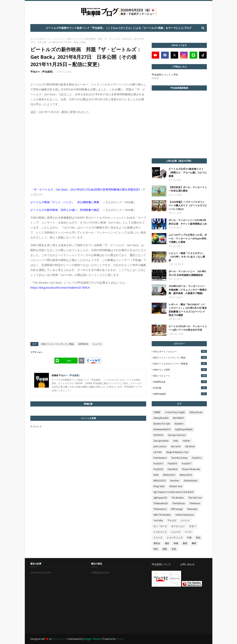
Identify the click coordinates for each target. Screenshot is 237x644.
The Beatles (178, 498)
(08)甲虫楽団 (180, 394)
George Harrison (177, 435)
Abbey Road (196, 412)
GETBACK (83, 344)
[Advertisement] (179, 610)
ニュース (97, 344)
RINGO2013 (169, 475)
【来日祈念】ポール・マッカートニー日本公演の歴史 (188, 189)
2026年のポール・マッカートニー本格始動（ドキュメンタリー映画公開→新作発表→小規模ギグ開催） (188, 290)
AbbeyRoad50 (161, 418)
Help (176, 441)
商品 (198, 538)
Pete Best (173, 469)
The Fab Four (195, 498)
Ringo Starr (159, 486)
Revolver (175, 481)
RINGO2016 (186, 475)
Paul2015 (172, 464)
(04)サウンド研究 (180, 370)
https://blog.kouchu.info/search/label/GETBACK (60, 287)
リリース (158, 538)
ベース (188, 532)
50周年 (157, 412)
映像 (176, 543)
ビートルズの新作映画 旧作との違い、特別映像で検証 (65, 210)
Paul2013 (197, 458)
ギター (193, 526)
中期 (189, 538)
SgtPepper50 (160, 498)
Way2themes (59, 639)
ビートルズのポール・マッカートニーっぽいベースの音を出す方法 (188, 328)
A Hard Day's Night (175, 412)
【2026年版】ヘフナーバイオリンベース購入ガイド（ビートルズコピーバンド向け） (188, 205)
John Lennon (160, 446)
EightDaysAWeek (184, 429)
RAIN (156, 475)
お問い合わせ (187, 564)
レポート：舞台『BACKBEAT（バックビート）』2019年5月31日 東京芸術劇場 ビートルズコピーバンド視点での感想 (188, 310)
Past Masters (160, 458)
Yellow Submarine (185, 515)
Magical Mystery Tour (177, 452)
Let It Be (158, 452)
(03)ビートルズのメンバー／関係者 (180, 364)
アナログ (172, 520)
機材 (194, 543)
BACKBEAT (179, 418)
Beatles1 (179, 424)
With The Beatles (162, 515)
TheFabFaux (179, 503)
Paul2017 (187, 464)
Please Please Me (191, 469)
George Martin (161, 441)
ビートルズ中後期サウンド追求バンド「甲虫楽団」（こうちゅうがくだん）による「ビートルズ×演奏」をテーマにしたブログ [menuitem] (119, 28)
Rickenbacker (191, 481)
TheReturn (195, 503)
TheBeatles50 (161, 503)
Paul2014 (158, 464)
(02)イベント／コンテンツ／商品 (55, 39)
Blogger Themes (92, 639)
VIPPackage (177, 509)
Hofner (186, 441)
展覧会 (157, 543)
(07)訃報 (180, 388)
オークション (178, 526)
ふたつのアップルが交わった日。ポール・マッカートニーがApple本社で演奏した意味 (188, 238)
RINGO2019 (160, 481)
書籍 (185, 543)
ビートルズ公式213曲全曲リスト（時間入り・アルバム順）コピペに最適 (188, 172)
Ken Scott (176, 446)
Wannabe (192, 509)
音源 (174, 549)
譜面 (165, 549)
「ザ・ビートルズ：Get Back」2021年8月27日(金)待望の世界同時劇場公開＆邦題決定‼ (85, 189)
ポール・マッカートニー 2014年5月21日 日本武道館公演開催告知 (187, 273)
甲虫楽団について (161, 564)
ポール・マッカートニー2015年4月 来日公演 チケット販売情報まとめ (188, 222)
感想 (167, 543)
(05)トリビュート (180, 376)
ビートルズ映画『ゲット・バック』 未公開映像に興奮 (65, 202)
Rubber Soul (176, 486)
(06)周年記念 (180, 382)
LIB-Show (190, 446)
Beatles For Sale (162, 424)
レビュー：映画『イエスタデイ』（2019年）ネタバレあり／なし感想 (187, 257)
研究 (156, 549)
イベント (185, 520)
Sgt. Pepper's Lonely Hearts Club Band (173, 492)
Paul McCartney (179, 458)
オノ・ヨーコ (160, 526)
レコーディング (175, 538)
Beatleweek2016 (162, 429)
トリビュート (160, 532)
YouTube (158, 520)
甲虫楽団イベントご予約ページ (165, 76)
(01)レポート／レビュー (180, 351)
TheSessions (160, 509)
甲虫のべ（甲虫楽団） (42, 72)
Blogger (120, 639)
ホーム (34, 39)
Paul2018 (158, 469)
